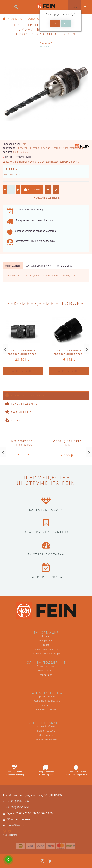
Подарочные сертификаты (46, 701)
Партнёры (46, 705)
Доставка (46, 636)
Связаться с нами (46, 666)
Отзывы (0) (65, 266)
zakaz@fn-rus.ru (17, 825)
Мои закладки (46, 735)
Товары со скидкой (46, 709)
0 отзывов (44, 46)
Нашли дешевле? (13, 174)
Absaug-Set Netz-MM (68, 443)
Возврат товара (46, 671)
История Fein (46, 640)
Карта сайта (46, 675)
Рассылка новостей (46, 739)
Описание (13, 266)
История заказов (46, 731)
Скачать (46, 645)
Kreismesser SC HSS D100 (24, 443)
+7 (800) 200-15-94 (17, 807)
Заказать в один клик (48, 198)
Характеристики (39, 266)
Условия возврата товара (46, 654)
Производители (46, 696)
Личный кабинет (46, 726)
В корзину (32, 189)
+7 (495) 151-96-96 (17, 801)
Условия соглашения (46, 649)
